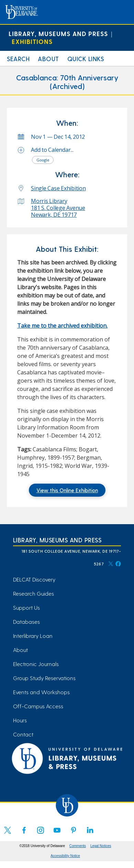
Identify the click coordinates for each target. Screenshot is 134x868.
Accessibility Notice (65, 856)
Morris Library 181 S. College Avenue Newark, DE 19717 (58, 208)
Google (43, 160)
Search (18, 59)
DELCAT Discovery (34, 579)
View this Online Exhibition (67, 490)
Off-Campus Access (38, 706)
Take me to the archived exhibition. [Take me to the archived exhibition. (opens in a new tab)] (62, 326)
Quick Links (86, 59)
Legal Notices (101, 846)
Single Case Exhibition (58, 188)
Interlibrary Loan (33, 636)
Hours (20, 720)
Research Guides (33, 593)
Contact (23, 734)
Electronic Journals (36, 664)
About (48, 59)
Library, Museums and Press (58, 33)
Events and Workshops (41, 692)
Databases (26, 622)
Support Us (26, 607)
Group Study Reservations (44, 678)
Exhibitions (32, 41)
